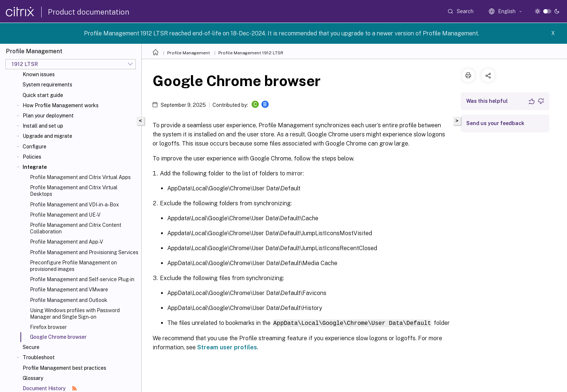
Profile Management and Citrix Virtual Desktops (74, 191)
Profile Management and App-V (66, 242)
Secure (31, 347)
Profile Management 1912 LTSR (251, 53)
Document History (50, 388)
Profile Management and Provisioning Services (84, 252)
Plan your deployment (48, 116)
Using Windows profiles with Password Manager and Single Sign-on (75, 314)
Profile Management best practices (64, 368)
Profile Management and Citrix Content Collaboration (76, 228)
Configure (35, 147)
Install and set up (43, 126)
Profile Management (189, 53)
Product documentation (89, 12)
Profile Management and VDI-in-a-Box (74, 205)
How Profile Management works (61, 105)
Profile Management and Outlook (69, 300)
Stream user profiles (227, 347)
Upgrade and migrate (47, 136)
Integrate (35, 167)
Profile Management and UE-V (65, 215)
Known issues (39, 74)
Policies (32, 157)
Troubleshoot (39, 357)
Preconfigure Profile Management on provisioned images (73, 266)
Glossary (33, 378)
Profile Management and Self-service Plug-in (82, 279)
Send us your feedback (495, 123)
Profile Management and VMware (69, 290)
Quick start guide (43, 95)
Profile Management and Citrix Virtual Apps (80, 177)
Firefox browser (48, 327)
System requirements (47, 85)
